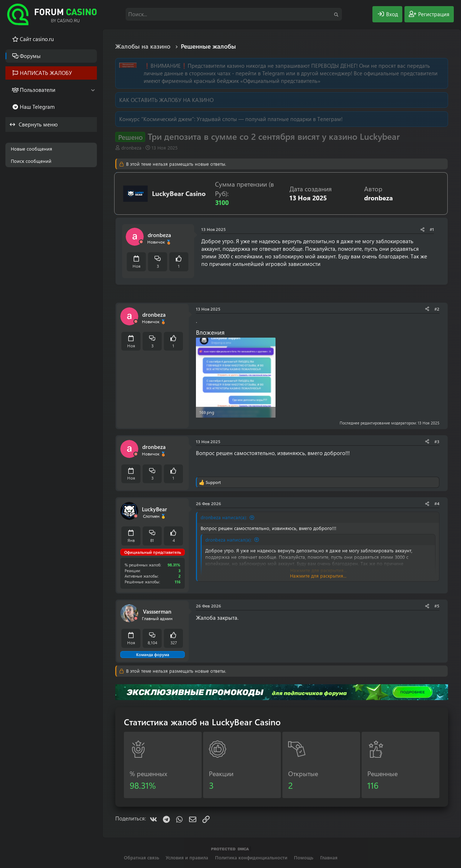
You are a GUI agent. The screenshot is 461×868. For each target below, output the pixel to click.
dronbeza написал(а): (224, 517)
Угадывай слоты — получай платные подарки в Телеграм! (270, 119)
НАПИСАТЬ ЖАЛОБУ (46, 73)
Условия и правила (187, 857)
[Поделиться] (422, 229)
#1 (432, 229)
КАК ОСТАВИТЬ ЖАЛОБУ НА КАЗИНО (166, 100)
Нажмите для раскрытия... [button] (318, 576)
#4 (437, 503)
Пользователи (38, 90)
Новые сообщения (32, 149)
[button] (93, 90)
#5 (437, 606)
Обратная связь (142, 857)
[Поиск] (234, 14)
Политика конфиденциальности (251, 857)
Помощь (304, 857)
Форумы (30, 56)
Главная (329, 857)
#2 (437, 309)
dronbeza (131, 148)
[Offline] (141, 242)
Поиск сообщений (31, 161)
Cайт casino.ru (37, 39)
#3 (437, 441)
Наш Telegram (37, 107)
